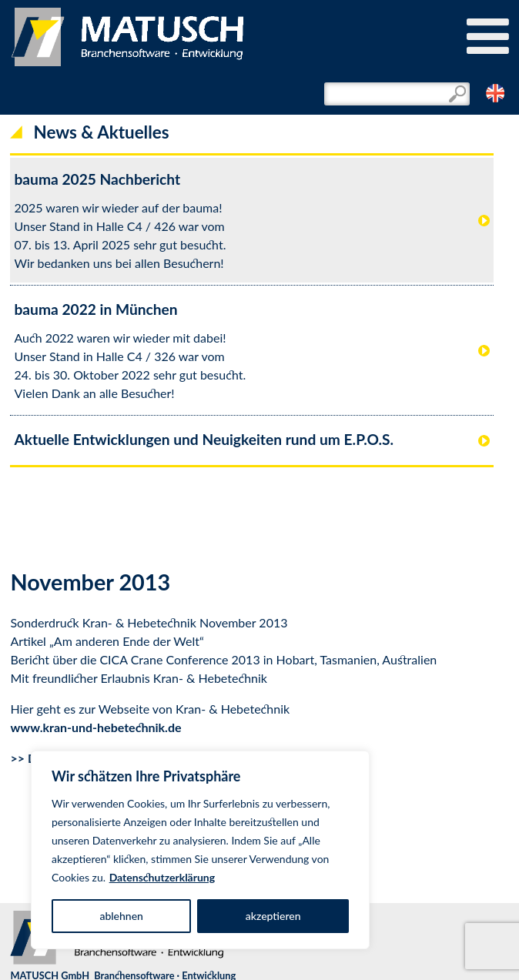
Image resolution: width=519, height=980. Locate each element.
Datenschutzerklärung (162, 877)
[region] (200, 850)
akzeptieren (273, 916)
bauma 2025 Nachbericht (97, 179)
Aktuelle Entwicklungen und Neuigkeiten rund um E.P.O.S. (204, 439)
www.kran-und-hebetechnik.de (95, 727)
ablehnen (121, 916)
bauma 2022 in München (95, 309)
